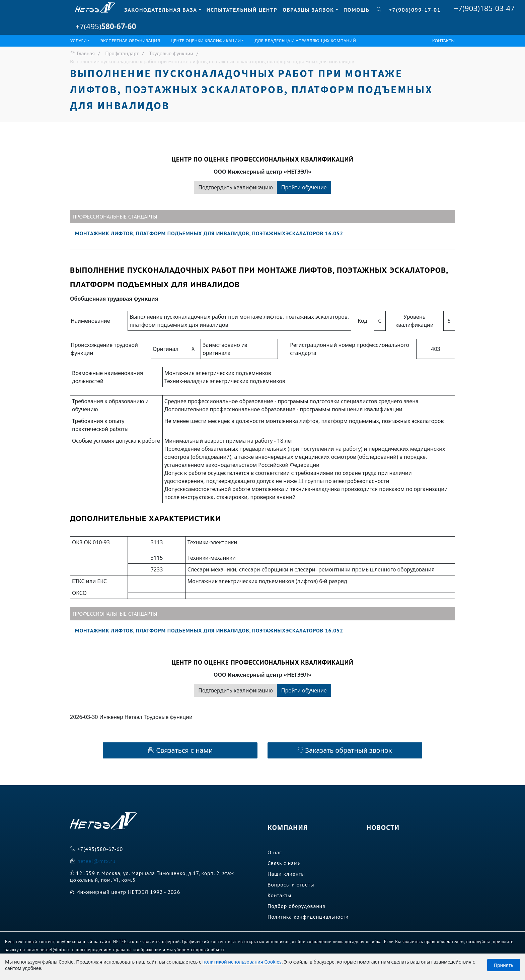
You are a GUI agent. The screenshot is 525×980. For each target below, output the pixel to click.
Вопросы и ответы (291, 884)
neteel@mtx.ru (96, 861)
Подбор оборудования (296, 906)
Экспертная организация (130, 41)
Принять (504, 965)
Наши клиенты (286, 874)
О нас (275, 852)
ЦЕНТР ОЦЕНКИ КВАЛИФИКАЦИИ (206, 41)
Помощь (357, 10)
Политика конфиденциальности (308, 917)
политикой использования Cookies (242, 962)
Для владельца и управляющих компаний (305, 41)
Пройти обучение (304, 187)
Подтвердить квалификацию (235, 187)
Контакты (443, 41)
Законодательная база (161, 10)
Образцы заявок (308, 10)
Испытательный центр (242, 10)
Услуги (79, 41)
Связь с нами (284, 863)
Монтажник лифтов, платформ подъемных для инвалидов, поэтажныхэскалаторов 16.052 (209, 233)
